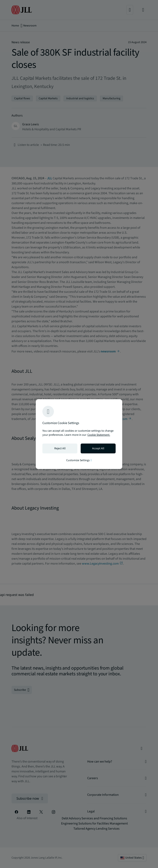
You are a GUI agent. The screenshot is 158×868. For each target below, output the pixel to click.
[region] (79, 434)
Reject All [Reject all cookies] (60, 448)
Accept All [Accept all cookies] (98, 448)
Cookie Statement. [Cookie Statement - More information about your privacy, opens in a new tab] (99, 435)
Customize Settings (79, 460)
